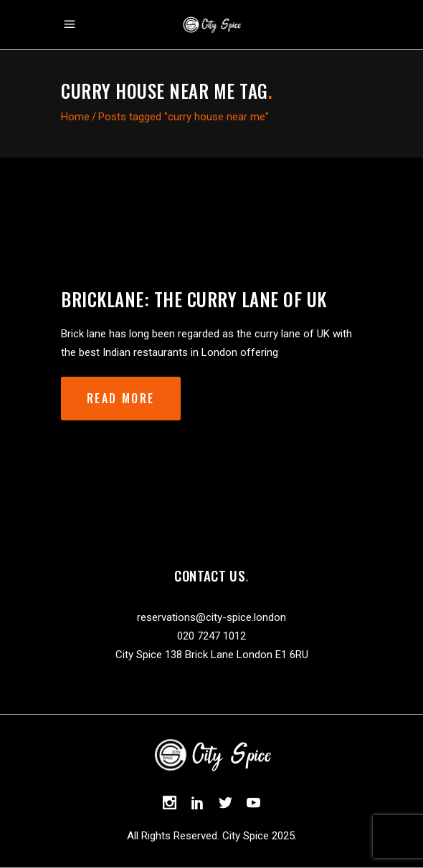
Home (75, 117)
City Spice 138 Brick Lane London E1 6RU (212, 655)
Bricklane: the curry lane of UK (194, 299)
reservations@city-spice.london (211, 617)
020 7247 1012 (211, 636)
